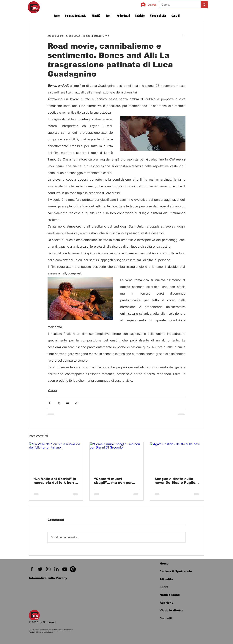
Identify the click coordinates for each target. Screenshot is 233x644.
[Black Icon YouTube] (65, 569)
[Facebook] (32, 569)
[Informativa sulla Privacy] (48, 578)
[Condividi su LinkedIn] (68, 403)
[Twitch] (73, 569)
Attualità (166, 579)
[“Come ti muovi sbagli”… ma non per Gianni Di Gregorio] (117, 457)
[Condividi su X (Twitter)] (58, 403)
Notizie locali (170, 595)
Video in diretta (171, 610)
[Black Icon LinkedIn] (56, 569)
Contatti (166, 618)
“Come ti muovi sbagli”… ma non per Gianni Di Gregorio (113, 481)
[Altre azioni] (183, 36)
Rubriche (166, 603)
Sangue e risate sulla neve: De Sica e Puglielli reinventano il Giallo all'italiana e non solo (177, 481)
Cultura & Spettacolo (176, 571)
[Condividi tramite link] (77, 403)
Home (164, 563)
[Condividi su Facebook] (49, 403)
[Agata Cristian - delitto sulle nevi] (177, 457)
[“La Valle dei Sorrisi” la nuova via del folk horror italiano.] (56, 457)
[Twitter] (40, 569)
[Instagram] (48, 569)
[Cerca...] (177, 5)
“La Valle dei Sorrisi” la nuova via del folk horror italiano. (56, 481)
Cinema (53, 390)
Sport (164, 587)
